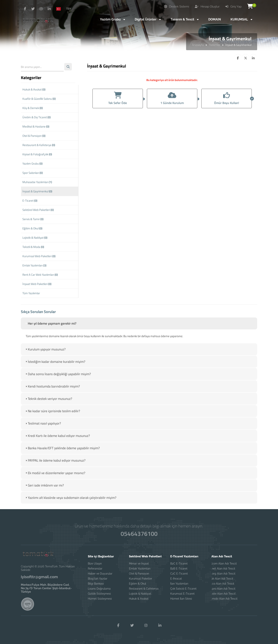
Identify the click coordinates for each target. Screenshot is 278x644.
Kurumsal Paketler (141, 579)
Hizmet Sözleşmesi (100, 599)
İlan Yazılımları (179, 584)
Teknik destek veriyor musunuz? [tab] (48, 403)
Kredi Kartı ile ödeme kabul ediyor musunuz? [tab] (57, 440)
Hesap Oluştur (207, 7)
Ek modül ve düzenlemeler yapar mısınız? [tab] (55, 477)
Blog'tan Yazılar (98, 579)
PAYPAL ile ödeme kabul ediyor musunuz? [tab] (55, 465)
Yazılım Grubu (32, 164)
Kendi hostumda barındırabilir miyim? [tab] (52, 390)
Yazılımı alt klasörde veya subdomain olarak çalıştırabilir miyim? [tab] (71, 502)
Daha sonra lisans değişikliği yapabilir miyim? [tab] (58, 378)
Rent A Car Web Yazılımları (40, 275)
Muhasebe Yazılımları (37, 182)
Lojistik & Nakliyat (35, 238)
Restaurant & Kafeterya (39, 145)
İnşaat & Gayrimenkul (37, 191)
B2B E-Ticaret (179, 569)
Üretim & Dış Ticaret (36, 117)
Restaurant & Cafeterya (144, 589)
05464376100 (139, 534)
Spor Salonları (33, 173)
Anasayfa (198, 45)
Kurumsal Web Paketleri (39, 256)
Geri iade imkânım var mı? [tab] (44, 489)
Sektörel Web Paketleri (38, 210)
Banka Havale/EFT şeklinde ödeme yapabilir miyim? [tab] (62, 452)
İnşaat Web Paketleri (37, 284)
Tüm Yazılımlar (31, 293)
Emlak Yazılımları (34, 265)
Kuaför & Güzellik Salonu (39, 99)
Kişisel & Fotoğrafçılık (37, 154)
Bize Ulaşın (95, 564)
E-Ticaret (30, 201)
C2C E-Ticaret (179, 574)
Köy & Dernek (33, 108)
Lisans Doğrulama (99, 589)
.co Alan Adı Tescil (223, 584)
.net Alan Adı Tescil (223, 569)
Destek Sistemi (177, 7)
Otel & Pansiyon (34, 136)
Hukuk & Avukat (34, 89)
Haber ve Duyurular (100, 574)
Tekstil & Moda (33, 247)
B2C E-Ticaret (179, 564)
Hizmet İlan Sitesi (181, 599)
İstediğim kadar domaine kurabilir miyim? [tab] (55, 366)
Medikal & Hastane (36, 126)
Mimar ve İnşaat (139, 564)
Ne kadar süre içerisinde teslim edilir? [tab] (52, 415)
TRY (69, 9)
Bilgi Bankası (96, 584)
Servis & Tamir (33, 219)
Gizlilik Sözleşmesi (99, 594)
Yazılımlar (214, 45)
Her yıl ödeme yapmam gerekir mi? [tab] (51, 327)
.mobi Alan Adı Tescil (224, 599)
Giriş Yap (233, 7)
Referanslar (95, 569)
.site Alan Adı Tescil (223, 594)
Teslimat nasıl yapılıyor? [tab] (43, 428)
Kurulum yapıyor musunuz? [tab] (45, 353)
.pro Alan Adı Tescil (223, 589)
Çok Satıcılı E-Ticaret (183, 589)
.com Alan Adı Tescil (224, 564)
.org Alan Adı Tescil (223, 574)
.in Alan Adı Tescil (222, 579)
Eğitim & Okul (32, 228)
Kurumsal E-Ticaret (182, 594)
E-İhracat (176, 579)
